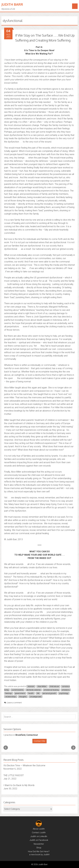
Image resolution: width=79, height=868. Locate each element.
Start (39, 743)
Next (73, 748)
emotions (66, 690)
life (38, 693)
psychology (64, 693)
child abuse (54, 686)
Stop (41, 743)
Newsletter (39, 844)
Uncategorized (35, 697)
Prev (6, 748)
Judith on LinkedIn (39, 836)
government (20, 693)
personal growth (49, 693)
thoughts (23, 697)
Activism (31, 686)
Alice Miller (42, 686)
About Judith (39, 829)
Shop (39, 848)
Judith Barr (12, 4)
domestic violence (34, 690)
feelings (9, 693)
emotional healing (51, 690)
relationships (11, 697)
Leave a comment (13, 702)
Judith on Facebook (39, 840)
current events (18, 690)
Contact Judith (39, 833)
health (31, 693)
